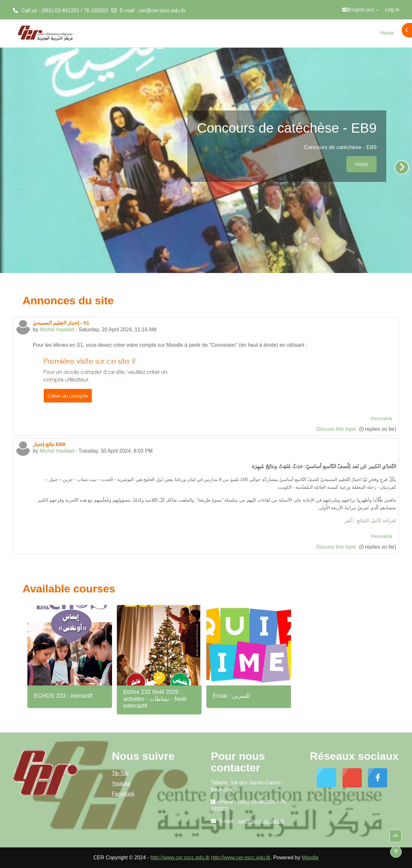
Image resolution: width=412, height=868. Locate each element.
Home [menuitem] (387, 33)
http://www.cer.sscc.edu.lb (180, 858)
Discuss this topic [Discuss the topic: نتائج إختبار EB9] (337, 547)
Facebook (123, 794)
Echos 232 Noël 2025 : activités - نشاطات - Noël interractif (155, 699)
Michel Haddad (57, 330)
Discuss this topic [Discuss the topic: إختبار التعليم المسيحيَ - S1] (337, 429)
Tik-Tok (120, 773)
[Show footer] (396, 852)
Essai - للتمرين (231, 696)
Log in (392, 9)
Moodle (310, 858)
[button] (360, 10)
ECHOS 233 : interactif (63, 696)
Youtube (121, 783)
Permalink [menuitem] (382, 418)
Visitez (361, 164)
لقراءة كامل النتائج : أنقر (370, 520)
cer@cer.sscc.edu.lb (162, 10)
